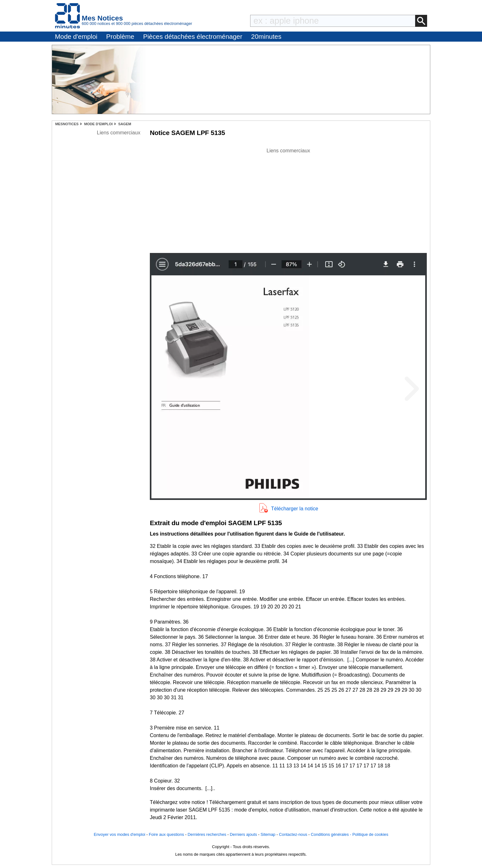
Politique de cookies (370, 834)
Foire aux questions (167, 834)
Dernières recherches (207, 834)
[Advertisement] (288, 199)
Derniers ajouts (244, 834)
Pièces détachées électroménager (193, 36)
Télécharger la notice (294, 509)
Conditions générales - (332, 834)
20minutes (266, 36)
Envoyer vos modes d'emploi (119, 834)
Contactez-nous (293, 834)
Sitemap (268, 834)
